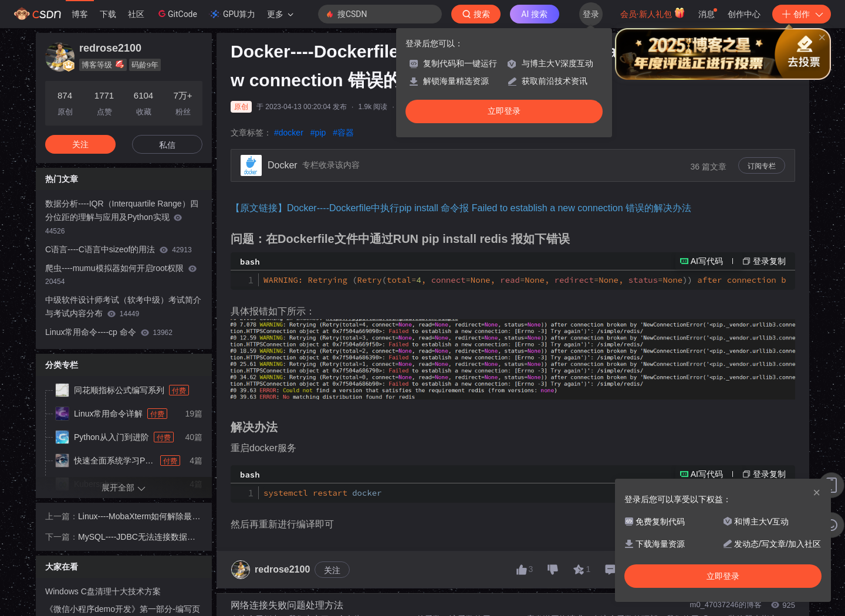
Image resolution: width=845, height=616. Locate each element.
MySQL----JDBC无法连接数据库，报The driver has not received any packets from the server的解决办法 (140, 538)
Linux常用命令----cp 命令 (109, 332)
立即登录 (504, 111)
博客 (80, 14)
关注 (332, 570)
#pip (318, 133)
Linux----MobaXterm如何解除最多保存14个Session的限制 (139, 517)
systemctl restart (323, 493)
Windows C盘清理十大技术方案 (103, 591)
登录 (591, 14)
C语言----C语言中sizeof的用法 (119, 249)
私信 (167, 145)
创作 (802, 14)
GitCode (177, 13)
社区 (136, 14)
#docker (289, 133)
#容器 (343, 133)
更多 (280, 14)
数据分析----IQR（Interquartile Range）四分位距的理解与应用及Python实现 (122, 217)
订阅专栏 (762, 166)
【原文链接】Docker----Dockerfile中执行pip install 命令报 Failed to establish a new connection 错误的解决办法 (461, 208)
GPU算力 (232, 14)
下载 (108, 14)
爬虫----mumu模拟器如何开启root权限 (121, 275)
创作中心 (744, 14)
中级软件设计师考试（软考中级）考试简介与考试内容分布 (123, 307)
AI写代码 (707, 261)
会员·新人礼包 (653, 13)
